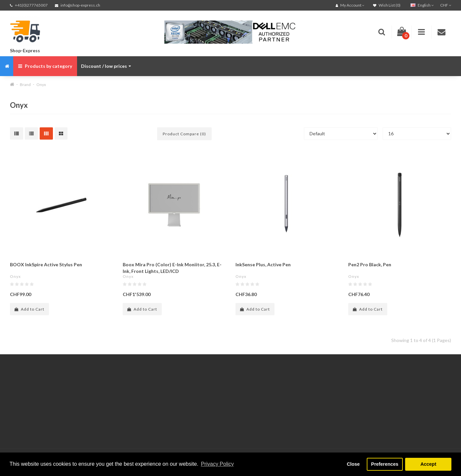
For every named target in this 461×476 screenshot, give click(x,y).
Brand (25, 85)
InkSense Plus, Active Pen (263, 264)
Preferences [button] (385, 464)
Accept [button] (428, 464)
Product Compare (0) (184, 134)
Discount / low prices (106, 66)
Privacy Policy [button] (217, 464)
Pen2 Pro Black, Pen (370, 264)
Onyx (41, 85)
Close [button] (353, 464)
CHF (446, 5)
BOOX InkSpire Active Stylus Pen (46, 264)
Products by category (45, 66)
